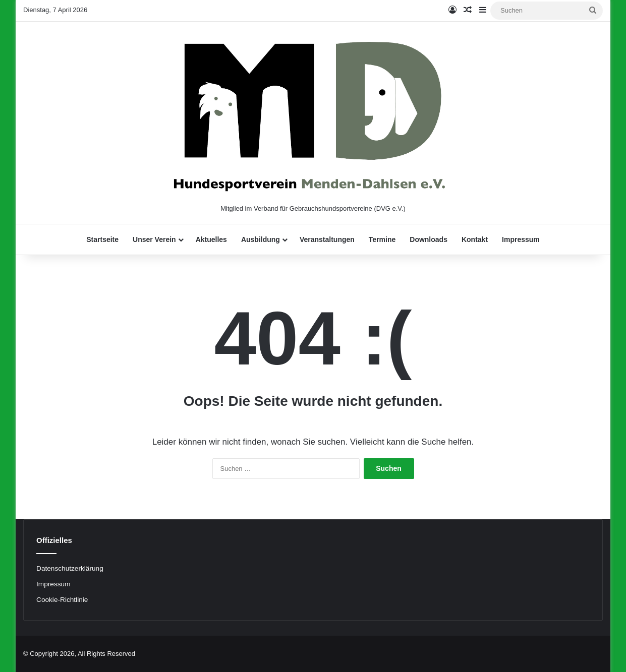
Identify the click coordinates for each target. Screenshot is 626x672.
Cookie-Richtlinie (62, 600)
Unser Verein (154, 239)
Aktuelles (211, 239)
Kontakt (475, 239)
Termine (382, 239)
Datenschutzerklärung (70, 568)
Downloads (429, 239)
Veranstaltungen (327, 239)
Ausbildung (261, 239)
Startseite (102, 239)
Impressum (521, 239)
